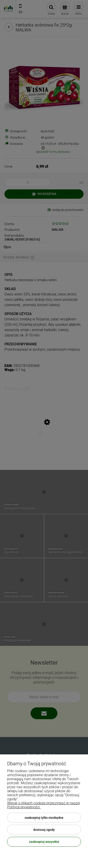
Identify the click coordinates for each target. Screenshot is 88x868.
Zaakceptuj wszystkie (44, 842)
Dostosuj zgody (44, 830)
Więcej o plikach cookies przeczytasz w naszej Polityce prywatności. (44, 805)
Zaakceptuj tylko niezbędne (44, 818)
